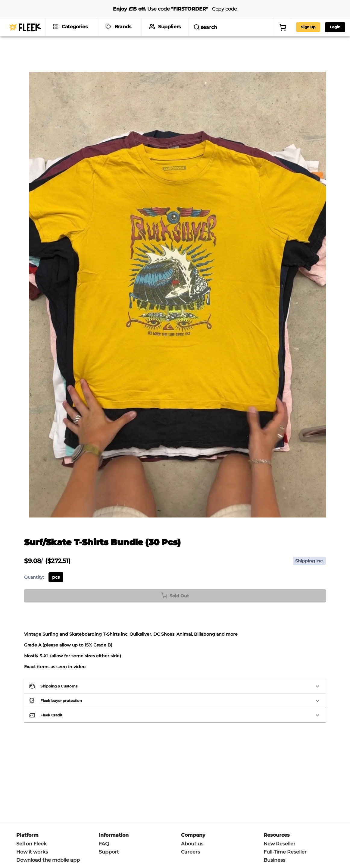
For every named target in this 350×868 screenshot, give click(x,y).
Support (109, 811)
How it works (32, 811)
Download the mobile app (48, 820)
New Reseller (280, 803)
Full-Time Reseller (285, 811)
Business (274, 820)
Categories (75, 27)
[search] (214, 27)
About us (192, 803)
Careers (191, 811)
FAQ (104, 803)
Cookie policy (117, 851)
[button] (175, 646)
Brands (123, 27)
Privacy (92, 851)
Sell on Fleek (31, 803)
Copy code (225, 9)
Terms (75, 851)
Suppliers (169, 27)
